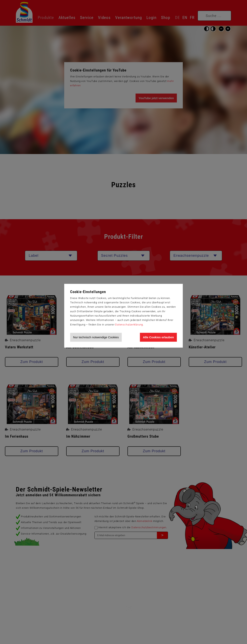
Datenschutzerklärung (129, 325)
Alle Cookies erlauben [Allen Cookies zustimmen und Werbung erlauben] (158, 337)
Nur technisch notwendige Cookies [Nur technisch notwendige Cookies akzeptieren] (96, 337)
